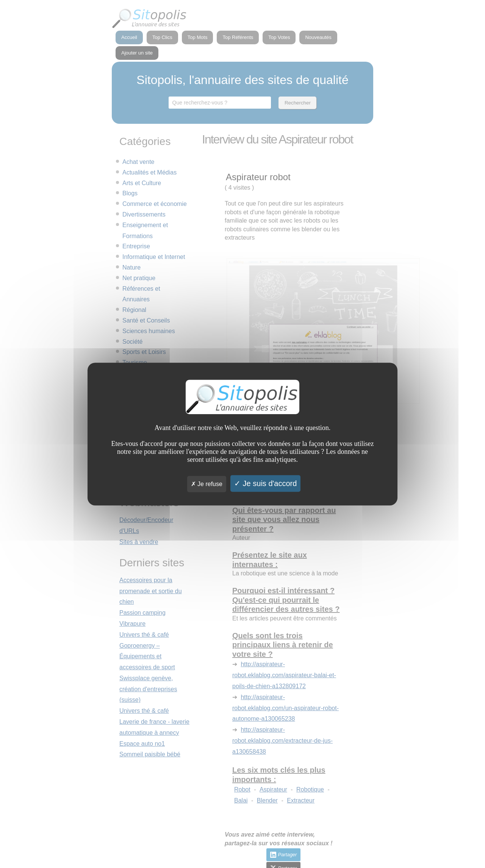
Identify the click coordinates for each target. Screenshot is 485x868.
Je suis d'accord (265, 483)
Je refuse (207, 484)
